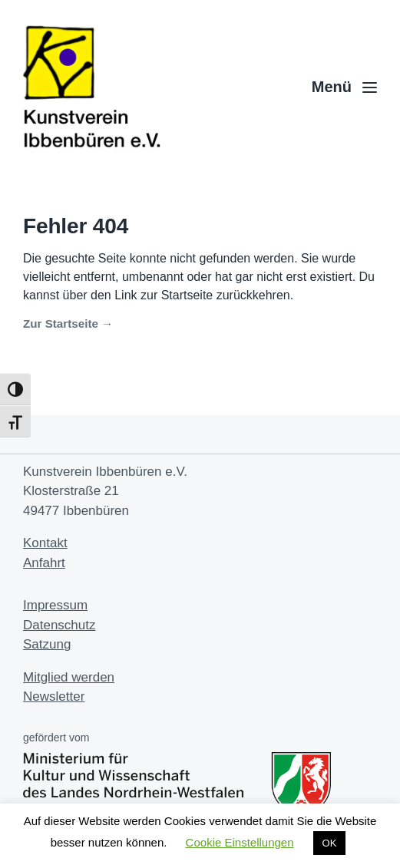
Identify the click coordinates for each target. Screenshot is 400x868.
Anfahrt (44, 563)
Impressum (55, 605)
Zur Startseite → (68, 323)
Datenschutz (60, 625)
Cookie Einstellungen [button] (240, 842)
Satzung (47, 644)
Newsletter (54, 696)
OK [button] (330, 843)
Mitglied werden (69, 677)
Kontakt (45, 543)
